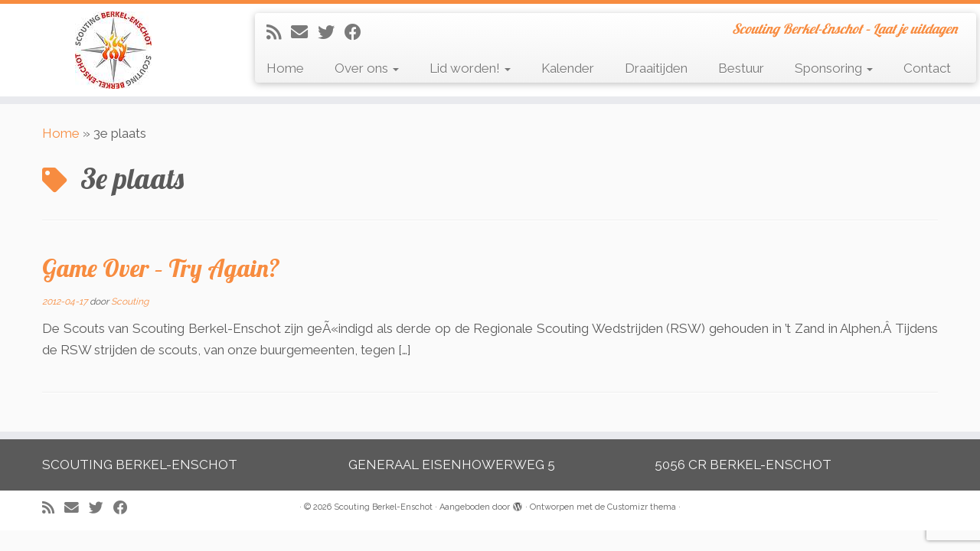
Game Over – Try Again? (161, 268)
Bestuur (741, 68)
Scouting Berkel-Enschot (383, 507)
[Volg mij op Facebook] (358, 32)
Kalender (568, 68)
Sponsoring (834, 68)
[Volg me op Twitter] (331, 32)
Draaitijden (656, 68)
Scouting (130, 302)
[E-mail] (304, 32)
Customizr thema (642, 507)
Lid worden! (470, 68)
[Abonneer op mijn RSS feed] (279, 32)
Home (285, 68)
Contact (927, 68)
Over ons (367, 68)
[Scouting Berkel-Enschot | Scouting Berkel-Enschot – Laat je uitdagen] (113, 50)
